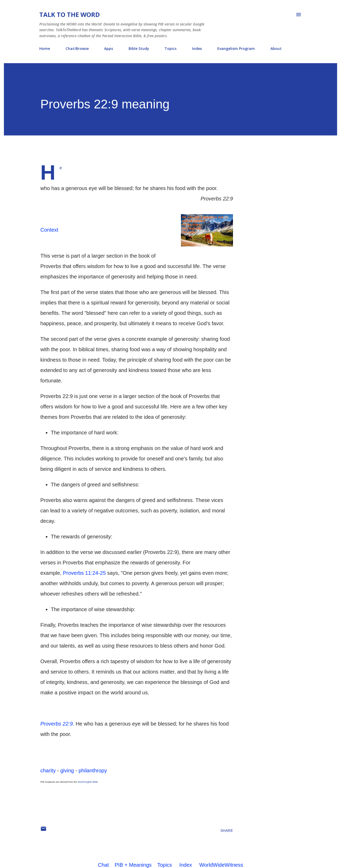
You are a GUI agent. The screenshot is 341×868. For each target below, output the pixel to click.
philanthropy (93, 771)
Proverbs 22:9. (57, 724)
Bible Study (139, 48)
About (276, 48)
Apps (109, 48)
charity (48, 771)
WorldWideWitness (221, 865)
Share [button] (227, 831)
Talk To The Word (70, 14)
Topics (171, 48)
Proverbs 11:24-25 (84, 573)
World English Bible (88, 782)
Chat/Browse (77, 48)
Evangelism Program (236, 48)
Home (45, 48)
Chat (103, 865)
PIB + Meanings (133, 865)
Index (197, 48)
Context (49, 230)
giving (67, 771)
